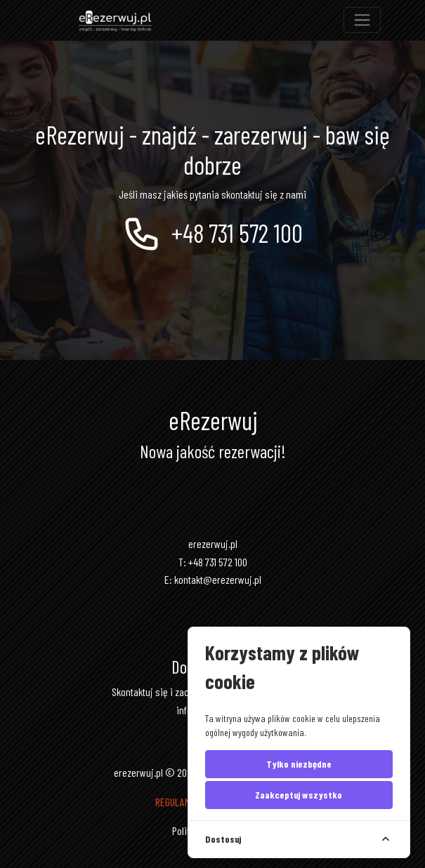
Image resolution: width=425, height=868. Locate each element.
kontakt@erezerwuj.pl (218, 579)
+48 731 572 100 (212, 233)
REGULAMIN (176, 802)
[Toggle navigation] (362, 20)
